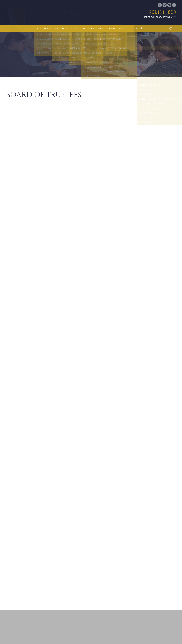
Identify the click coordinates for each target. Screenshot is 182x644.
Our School (43, 28)
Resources (89, 28)
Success (75, 28)
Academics (60, 28)
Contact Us (115, 28)
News (101, 28)
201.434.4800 (163, 12)
